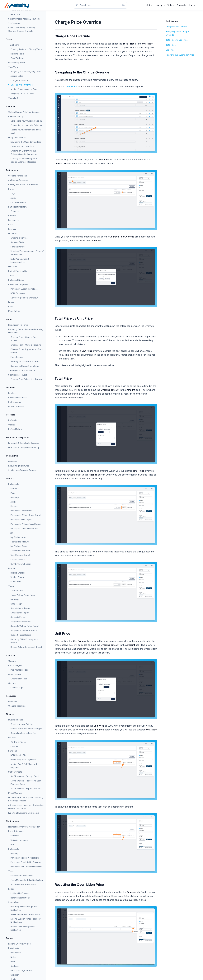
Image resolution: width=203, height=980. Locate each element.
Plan (12, 844)
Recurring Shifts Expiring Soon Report (24, 641)
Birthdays (15, 497)
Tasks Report (17, 591)
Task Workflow (17, 58)
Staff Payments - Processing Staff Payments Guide (26, 782)
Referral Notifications (20, 898)
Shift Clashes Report (20, 613)
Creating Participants (18, 176)
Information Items (18, 202)
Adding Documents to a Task (24, 89)
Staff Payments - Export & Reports (26, 788)
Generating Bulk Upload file (23, 733)
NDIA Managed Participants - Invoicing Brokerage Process (26, 799)
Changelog (182, 5)
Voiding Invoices (18, 742)
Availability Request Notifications (25, 914)
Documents (13, 220)
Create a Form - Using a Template (26, 345)
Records (12, 216)
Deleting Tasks (17, 54)
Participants (16, 953)
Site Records (14, 14)
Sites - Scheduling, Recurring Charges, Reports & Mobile (22, 29)
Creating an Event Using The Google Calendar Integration (24, 160)
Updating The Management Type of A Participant (27, 253)
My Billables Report (19, 546)
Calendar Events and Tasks (23, 146)
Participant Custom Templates (24, 289)
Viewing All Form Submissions (22, 370)
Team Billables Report (21, 551)
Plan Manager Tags (19, 670)
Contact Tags (17, 688)
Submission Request (18, 375)
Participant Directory (18, 207)
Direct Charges (15, 793)
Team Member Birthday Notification (27, 880)
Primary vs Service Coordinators (23, 185)
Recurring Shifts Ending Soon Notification (24, 908)
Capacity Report (18, 559)
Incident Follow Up (17, 406)
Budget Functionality (18, 271)
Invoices (14, 746)
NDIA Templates (18, 293)
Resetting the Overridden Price (180, 55)
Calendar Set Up (16, 116)
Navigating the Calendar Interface (26, 142)
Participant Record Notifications (25, 858)
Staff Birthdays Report (21, 564)
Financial (12, 229)
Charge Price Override (22, 85)
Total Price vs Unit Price (177, 40)
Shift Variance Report (20, 608)
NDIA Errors (16, 582)
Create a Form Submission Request (26, 379)
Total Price (171, 45)
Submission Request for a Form (25, 366)
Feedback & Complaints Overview (24, 443)
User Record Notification (22, 876)
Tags (13, 193)
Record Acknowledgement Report (26, 647)
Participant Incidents (17, 398)
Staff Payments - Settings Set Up (25, 776)
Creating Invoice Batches (22, 724)
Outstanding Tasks (17, 63)
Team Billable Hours (20, 542)
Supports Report (18, 617)
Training (160, 5)
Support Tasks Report (21, 635)
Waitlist (11, 425)
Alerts (13, 198)
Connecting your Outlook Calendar (26, 121)
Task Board (14, 45)
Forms (11, 302)
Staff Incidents (15, 402)
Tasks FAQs (14, 98)
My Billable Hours (18, 537)
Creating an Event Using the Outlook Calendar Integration (24, 152)
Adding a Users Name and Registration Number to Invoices (26, 807)
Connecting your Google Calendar (26, 125)
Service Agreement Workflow (24, 298)
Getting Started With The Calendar (24, 112)
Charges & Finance (19, 80)
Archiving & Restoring (18, 180)
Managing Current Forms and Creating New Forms (26, 331)
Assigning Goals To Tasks (22, 94)
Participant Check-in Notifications (26, 862)
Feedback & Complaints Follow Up (24, 447)
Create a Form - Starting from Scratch (24, 339)
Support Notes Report (21, 622)
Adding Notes (17, 76)
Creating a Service (19, 238)
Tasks (11, 276)
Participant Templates (18, 284)
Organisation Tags (19, 679)
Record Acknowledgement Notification (23, 928)
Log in (192, 5)
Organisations (15, 674)
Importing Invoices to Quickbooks (24, 813)
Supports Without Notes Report (25, 626)
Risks (11, 307)
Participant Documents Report (24, 528)
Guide (149, 5)
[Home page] (17, 5)
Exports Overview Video (20, 944)
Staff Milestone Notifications (23, 884)
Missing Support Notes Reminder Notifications (26, 920)
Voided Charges (18, 577)
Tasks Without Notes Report (23, 595)
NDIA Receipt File (18, 755)
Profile (11, 189)
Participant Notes (16, 280)
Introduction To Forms (18, 325)
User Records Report (20, 555)
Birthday (14, 853)
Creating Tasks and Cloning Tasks (26, 49)
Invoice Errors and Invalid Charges (26, 729)
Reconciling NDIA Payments (23, 760)
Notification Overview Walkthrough (24, 827)
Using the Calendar (17, 137)
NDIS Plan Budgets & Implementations (20, 261)
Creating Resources (17, 706)
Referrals (12, 420)
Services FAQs (17, 242)
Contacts (15, 211)
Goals (11, 225)
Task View (13, 67)
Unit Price (170, 50)
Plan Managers (15, 665)
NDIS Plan (13, 233)
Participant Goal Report (21, 511)
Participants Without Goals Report (26, 515)
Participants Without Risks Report (26, 524)
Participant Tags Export (21, 970)
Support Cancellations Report (24, 630)
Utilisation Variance (19, 840)
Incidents (12, 393)
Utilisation (13, 267)
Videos (171, 5)
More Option (14, 311)
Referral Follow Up (17, 429)
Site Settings (14, 23)
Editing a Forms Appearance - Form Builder (27, 351)
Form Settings (17, 357)
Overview (13, 461)
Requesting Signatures (19, 466)
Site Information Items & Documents (24, 19)
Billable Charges (18, 573)
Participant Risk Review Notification (27, 867)
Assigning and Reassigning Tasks (26, 71)
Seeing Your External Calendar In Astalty (26, 131)
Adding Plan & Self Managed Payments (24, 766)
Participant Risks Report (21, 520)
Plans (13, 493)
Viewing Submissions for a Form (25, 361)
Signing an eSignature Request (22, 470)
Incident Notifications (20, 893)
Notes (13, 957)
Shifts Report (16, 604)
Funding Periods (18, 247)
